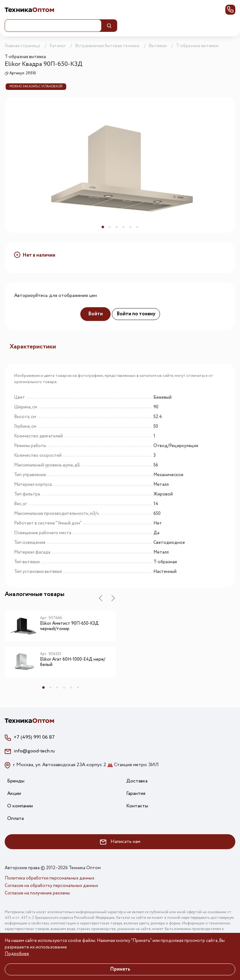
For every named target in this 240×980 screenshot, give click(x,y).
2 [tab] (110, 227)
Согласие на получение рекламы (37, 893)
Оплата (15, 818)
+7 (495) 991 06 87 (34, 737)
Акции (14, 793)
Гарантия (136, 793)
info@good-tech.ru (34, 751)
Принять (120, 969)
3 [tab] (117, 227)
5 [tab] (130, 227)
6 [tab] (137, 227)
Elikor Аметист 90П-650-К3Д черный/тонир (69, 626)
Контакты (137, 806)
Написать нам (120, 842)
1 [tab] (103, 227)
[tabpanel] (120, 165)
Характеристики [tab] (33, 347)
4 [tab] (123, 227)
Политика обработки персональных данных (50, 878)
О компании (20, 806)
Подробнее (17, 954)
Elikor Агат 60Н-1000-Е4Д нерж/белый (73, 662)
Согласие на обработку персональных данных (51, 886)
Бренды (16, 781)
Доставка (137, 781)
